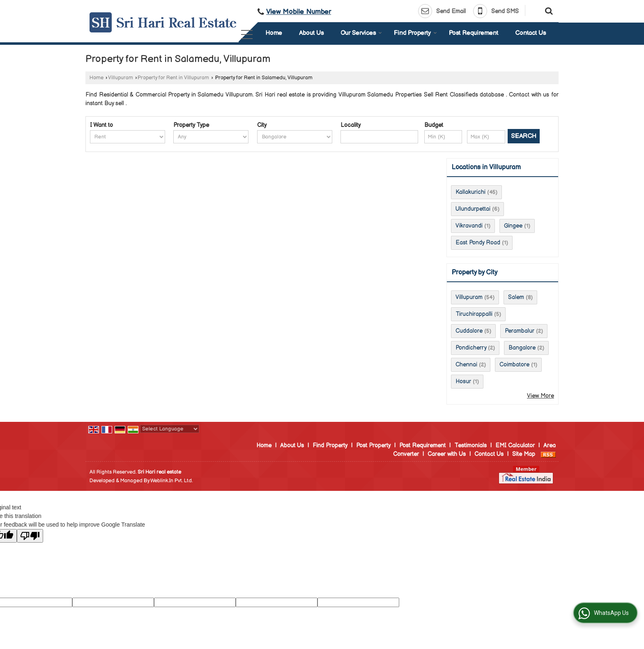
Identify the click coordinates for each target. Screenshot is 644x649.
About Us (311, 33)
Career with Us (447, 454)
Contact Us (530, 33)
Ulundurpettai (473, 209)
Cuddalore (469, 331)
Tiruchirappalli (474, 314)
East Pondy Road (478, 243)
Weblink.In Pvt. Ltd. (171, 481)
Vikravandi (469, 226)
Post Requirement (474, 33)
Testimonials (470, 445)
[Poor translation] (30, 536)
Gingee (513, 226)
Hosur (463, 381)
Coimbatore (514, 365)
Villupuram (121, 78)
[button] (299, 12)
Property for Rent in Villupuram (173, 78)
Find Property (415, 33)
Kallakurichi (470, 192)
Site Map (524, 454)
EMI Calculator (515, 445)
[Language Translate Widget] (170, 429)
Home (274, 33)
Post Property (373, 445)
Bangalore (522, 348)
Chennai (466, 365)
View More (540, 396)
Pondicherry (471, 348)
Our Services (361, 33)
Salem (516, 297)
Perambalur (520, 331)
